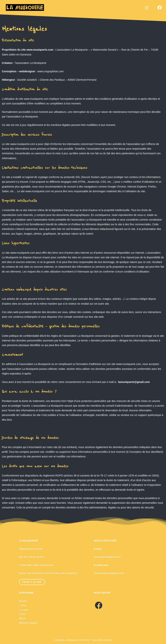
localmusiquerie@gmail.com (109, 573)
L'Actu (22, 614)
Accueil (23, 601)
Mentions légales (28, 623)
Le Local (23, 610)
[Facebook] (99, 606)
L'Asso (23, 605)
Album (22, 618)
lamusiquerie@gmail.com (107, 557)
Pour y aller (32, 582)
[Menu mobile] (147, 8)
